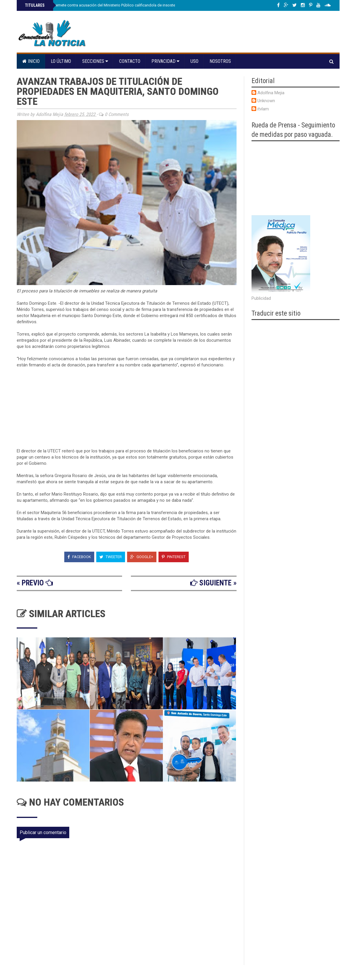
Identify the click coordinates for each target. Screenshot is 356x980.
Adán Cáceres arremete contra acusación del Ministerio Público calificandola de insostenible (104, 5)
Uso (194, 61)
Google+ (142, 557)
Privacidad (165, 61)
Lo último (61, 61)
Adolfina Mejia (271, 93)
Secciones (95, 61)
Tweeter (111, 557)
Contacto (130, 61)
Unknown (266, 101)
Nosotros (220, 61)
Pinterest (174, 557)
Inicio (31, 61)
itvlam (263, 109)
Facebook (79, 557)
